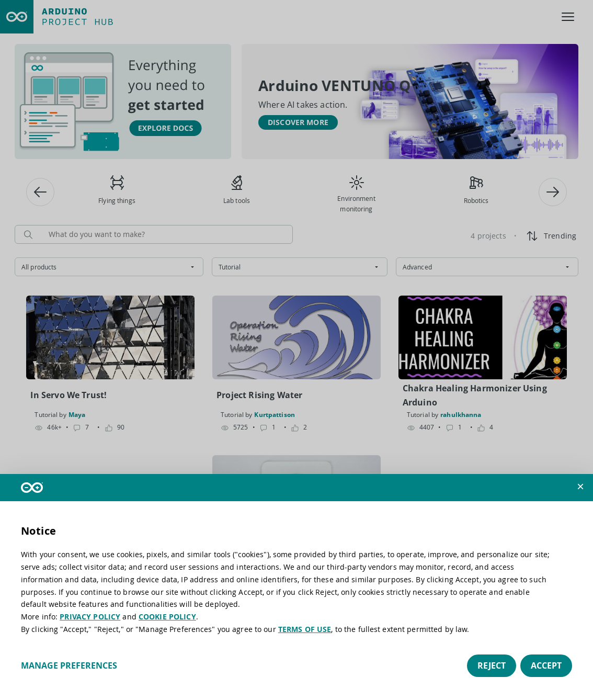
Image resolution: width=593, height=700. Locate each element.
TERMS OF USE (305, 629)
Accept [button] (546, 665)
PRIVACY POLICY (90, 617)
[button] (580, 487)
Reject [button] (492, 665)
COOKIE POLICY (167, 617)
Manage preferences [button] (69, 665)
